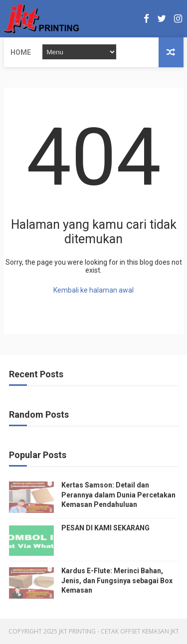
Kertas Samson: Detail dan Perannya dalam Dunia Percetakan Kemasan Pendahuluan (118, 495)
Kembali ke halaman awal (93, 290)
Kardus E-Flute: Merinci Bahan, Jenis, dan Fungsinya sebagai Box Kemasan (117, 580)
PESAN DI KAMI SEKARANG (105, 528)
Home (21, 52)
